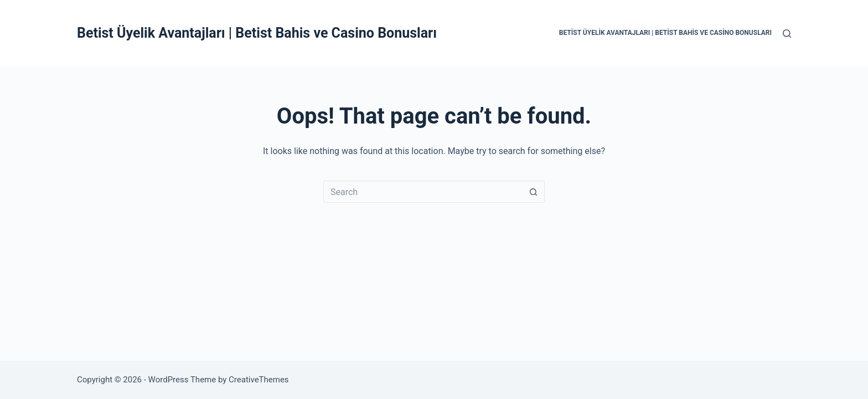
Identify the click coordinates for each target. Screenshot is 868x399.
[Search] (787, 34)
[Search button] (534, 192)
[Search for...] (423, 192)
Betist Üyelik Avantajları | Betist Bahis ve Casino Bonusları (257, 33)
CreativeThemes (259, 380)
